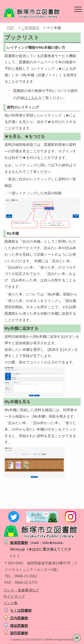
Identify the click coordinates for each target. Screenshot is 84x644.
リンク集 (11, 603)
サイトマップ (14, 596)
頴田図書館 (19, 633)
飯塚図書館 (19, 543)
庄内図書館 (19, 618)
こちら (33, 98)
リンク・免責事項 (18, 590)
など (36, 590)
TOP (10, 28)
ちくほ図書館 (21, 611)
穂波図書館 (19, 626)
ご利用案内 (30, 28)
